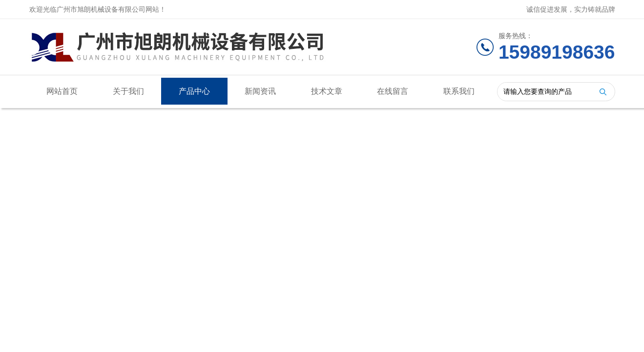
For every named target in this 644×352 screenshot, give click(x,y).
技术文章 (327, 91)
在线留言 (393, 91)
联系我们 (459, 91)
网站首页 (62, 91)
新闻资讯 (260, 91)
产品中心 (194, 91)
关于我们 (128, 91)
